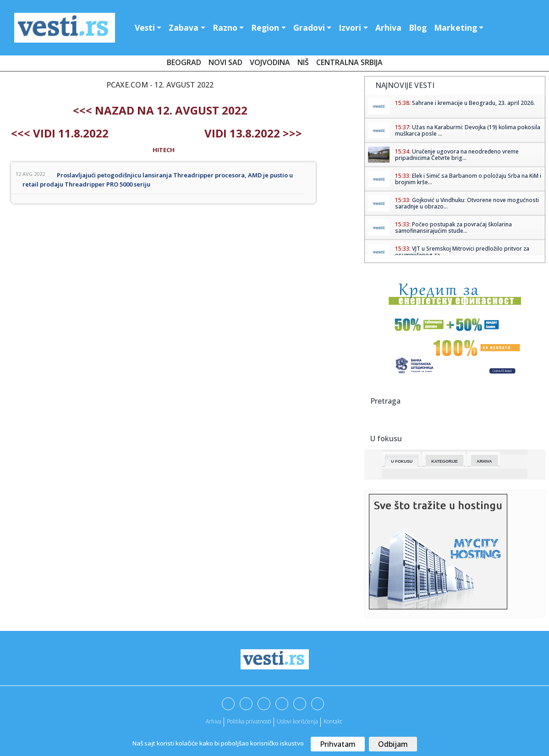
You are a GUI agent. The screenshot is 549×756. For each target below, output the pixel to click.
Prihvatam (338, 744)
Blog (418, 27)
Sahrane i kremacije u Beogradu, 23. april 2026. (473, 103)
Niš (303, 62)
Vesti (145, 27)
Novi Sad (225, 62)
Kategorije (445, 461)
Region (265, 27)
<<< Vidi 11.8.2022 (60, 133)
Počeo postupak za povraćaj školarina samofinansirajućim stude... (453, 227)
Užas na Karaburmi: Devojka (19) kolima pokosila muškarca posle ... (468, 130)
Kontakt (333, 721)
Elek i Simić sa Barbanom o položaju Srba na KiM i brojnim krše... (468, 179)
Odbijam (393, 744)
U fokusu (402, 461)
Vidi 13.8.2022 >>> (253, 133)
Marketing (456, 27)
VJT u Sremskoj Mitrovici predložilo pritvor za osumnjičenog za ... (462, 252)
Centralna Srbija (349, 62)
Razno (225, 27)
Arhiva (388, 27)
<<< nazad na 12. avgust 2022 (160, 110)
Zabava (184, 27)
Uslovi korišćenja (297, 721)
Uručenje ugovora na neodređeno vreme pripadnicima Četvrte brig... (457, 155)
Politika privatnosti (249, 721)
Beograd (184, 62)
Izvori (350, 27)
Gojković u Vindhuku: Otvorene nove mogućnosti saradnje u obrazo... (467, 203)
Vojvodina (270, 62)
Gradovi (309, 27)
